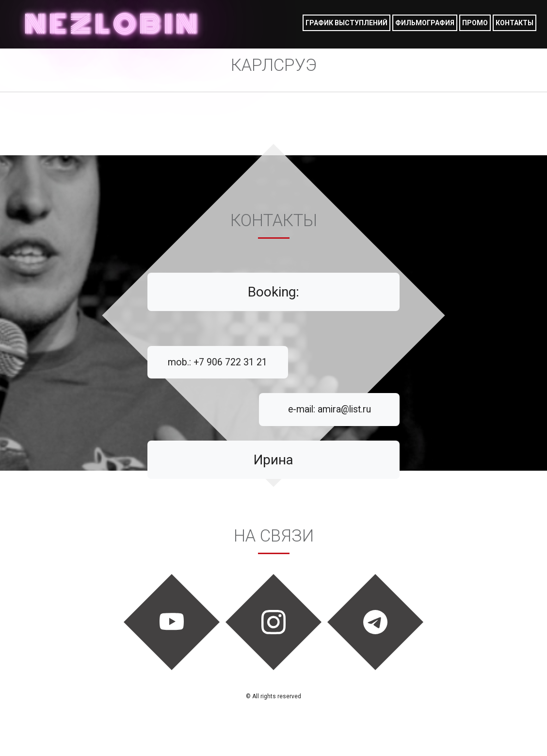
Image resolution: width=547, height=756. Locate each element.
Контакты (515, 23)
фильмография (425, 23)
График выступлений (346, 23)
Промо (475, 23)
